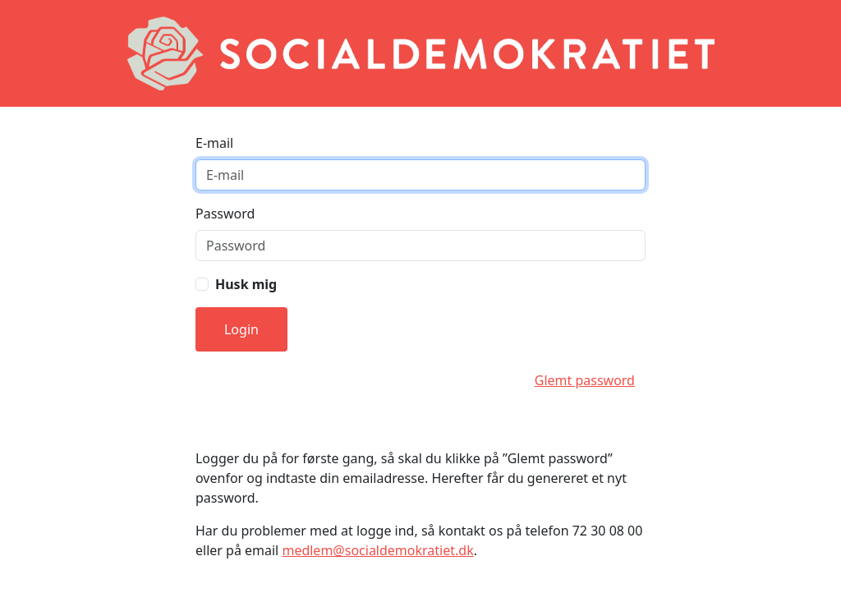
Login (241, 329)
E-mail (214, 143)
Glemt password (585, 380)
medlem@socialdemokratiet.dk (377, 550)
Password (225, 214)
